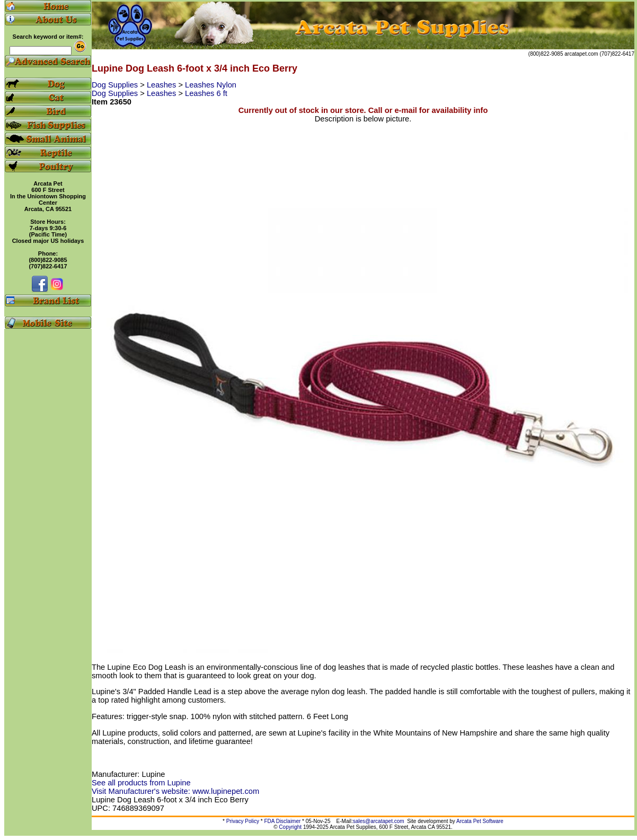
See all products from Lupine (141, 783)
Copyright (290, 827)
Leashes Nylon (211, 85)
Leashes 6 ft (206, 93)
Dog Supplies (116, 85)
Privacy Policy (243, 821)
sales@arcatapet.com (379, 821)
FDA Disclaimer (282, 821)
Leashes (162, 85)
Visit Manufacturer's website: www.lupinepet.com (175, 791)
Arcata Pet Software (480, 821)
